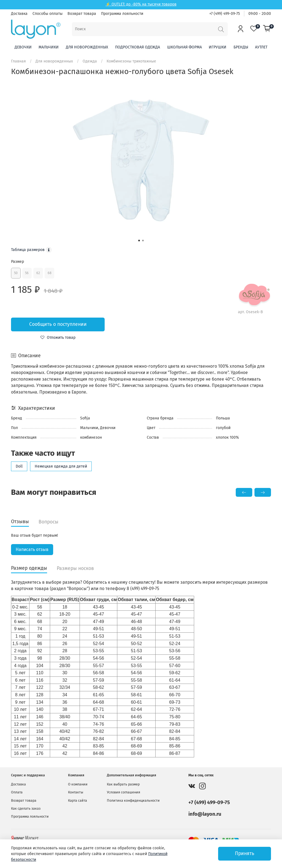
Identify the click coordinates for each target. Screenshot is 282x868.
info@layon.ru (205, 814)
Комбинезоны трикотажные (131, 61)
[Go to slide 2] (143, 241)
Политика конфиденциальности (133, 800)
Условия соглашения (124, 792)
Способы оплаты (48, 14)
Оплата (17, 792)
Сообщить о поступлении (58, 324)
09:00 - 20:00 (260, 14)
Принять (245, 854)
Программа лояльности (122, 14)
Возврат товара (82, 14)
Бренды (241, 47)
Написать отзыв (32, 549)
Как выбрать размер (123, 784)
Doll (19, 466)
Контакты (76, 792)
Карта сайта (78, 800)
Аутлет (261, 47)
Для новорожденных (87, 47)
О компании (78, 784)
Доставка (19, 14)
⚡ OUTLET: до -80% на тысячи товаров (141, 4)
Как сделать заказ (26, 808)
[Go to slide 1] (139, 241)
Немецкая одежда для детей (61, 466)
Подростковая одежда (138, 47)
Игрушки (218, 47)
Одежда (90, 61)
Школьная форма (185, 47)
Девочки (23, 47)
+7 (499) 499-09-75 (225, 14)
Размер (17, 262)
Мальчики (49, 47)
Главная (18, 61)
